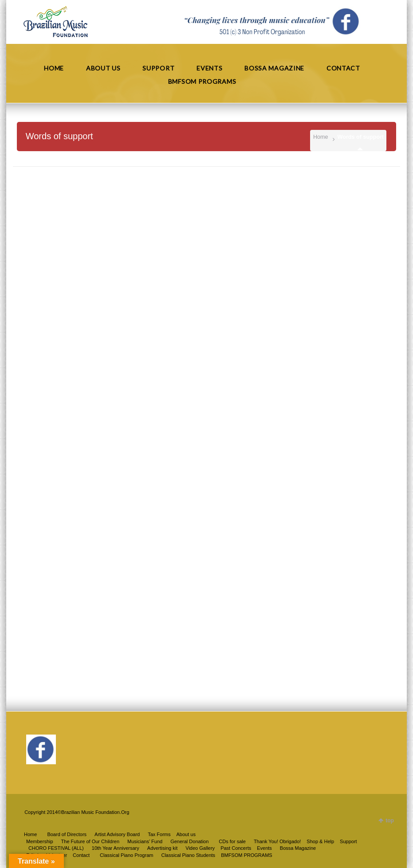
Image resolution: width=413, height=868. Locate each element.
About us (186, 834)
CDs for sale (232, 841)
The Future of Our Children (90, 841)
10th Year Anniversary (116, 848)
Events (264, 848)
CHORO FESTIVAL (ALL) (56, 848)
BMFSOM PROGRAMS (247, 855)
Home (321, 137)
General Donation (189, 841)
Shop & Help (320, 841)
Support (348, 841)
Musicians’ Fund (145, 841)
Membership (40, 841)
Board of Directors (67, 834)
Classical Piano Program (126, 855)
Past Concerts (236, 848)
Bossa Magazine (298, 848)
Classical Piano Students (188, 855)
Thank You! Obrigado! (277, 841)
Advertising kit (162, 848)
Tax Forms (159, 834)
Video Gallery (200, 848)
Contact (81, 855)
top (390, 821)
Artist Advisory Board (117, 834)
